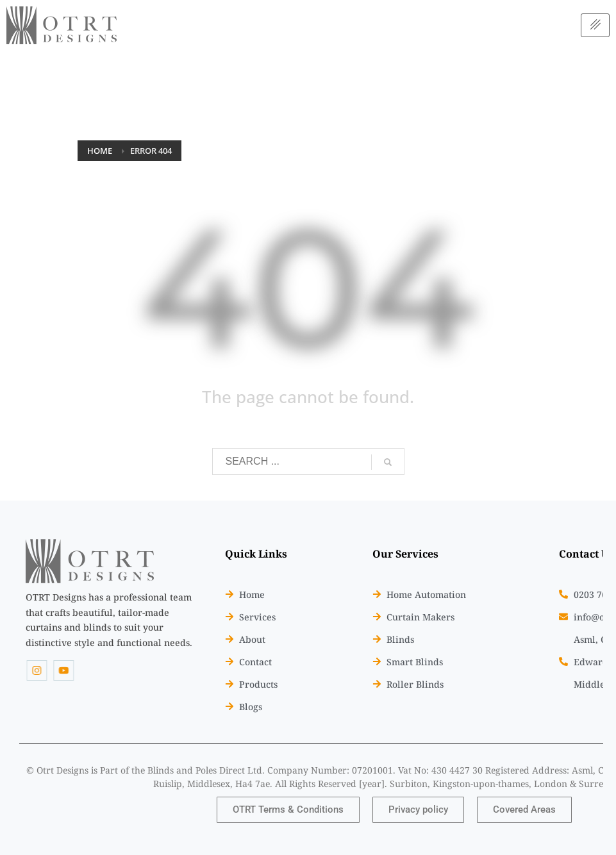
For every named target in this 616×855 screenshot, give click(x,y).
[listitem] (109, 620)
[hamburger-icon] (595, 25)
